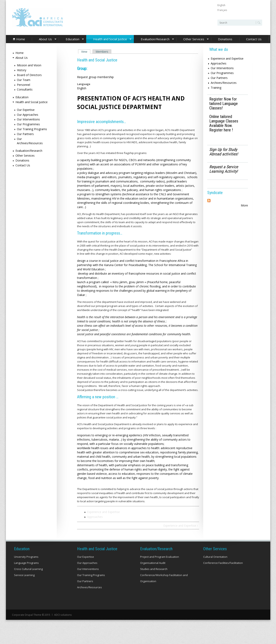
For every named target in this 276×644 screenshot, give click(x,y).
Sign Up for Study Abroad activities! (224, 152)
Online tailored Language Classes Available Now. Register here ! (224, 123)
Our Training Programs (32, 129)
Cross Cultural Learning (28, 569)
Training (216, 88)
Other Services (193, 39)
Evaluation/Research (154, 39)
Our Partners (25, 134)
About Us (44, 39)
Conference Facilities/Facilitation (223, 563)
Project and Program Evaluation (160, 557)
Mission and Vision (29, 65)
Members (102, 52)
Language (84, 84)
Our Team (24, 80)
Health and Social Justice (109, 39)
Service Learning (24, 575)
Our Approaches (28, 115)
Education (71, 39)
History (22, 70)
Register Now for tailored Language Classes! (224, 104)
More (244, 205)
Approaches (95, 517)
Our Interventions (28, 119)
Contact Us (254, 39)
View (86, 52)
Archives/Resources (224, 83)
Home (21, 39)
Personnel (23, 85)
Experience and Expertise (103, 512)
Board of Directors (29, 75)
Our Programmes (28, 124)
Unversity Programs (26, 557)
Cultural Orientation (215, 557)
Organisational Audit (153, 563)
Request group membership (95, 77)
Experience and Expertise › (181, 526)
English (221, 5)
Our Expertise (26, 110)
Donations (225, 39)
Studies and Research (154, 569)
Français (222, 10)
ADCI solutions (63, 615)
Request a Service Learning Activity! (224, 169)
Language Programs (26, 563)
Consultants (25, 89)
